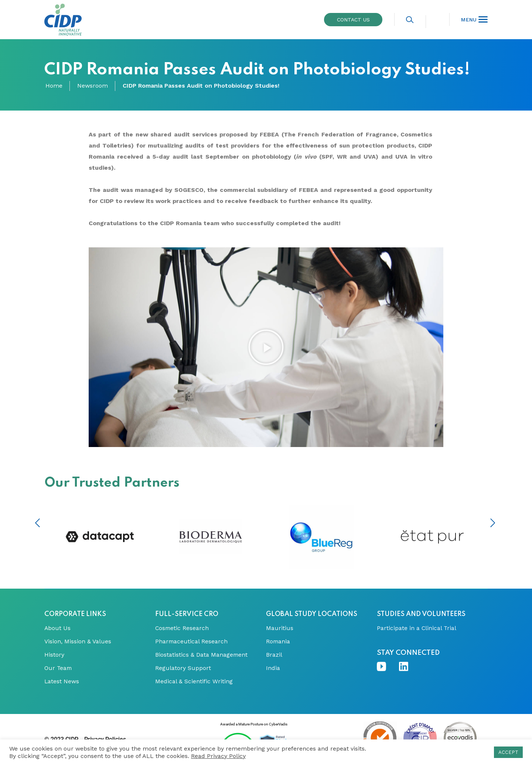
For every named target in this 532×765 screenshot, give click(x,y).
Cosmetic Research (183, 628)
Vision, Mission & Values (78, 642)
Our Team (59, 668)
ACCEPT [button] (508, 752)
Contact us (353, 20)
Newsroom (93, 86)
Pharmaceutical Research (192, 642)
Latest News (62, 681)
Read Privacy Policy (218, 756)
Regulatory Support (183, 668)
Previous (37, 523)
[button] (266, 347)
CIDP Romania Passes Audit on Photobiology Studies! (201, 86)
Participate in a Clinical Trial (417, 628)
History (54, 655)
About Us (58, 628)
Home (54, 86)
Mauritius (280, 628)
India (273, 668)
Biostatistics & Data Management (202, 655)
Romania (278, 642)
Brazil (274, 655)
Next (493, 523)
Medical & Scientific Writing (194, 681)
